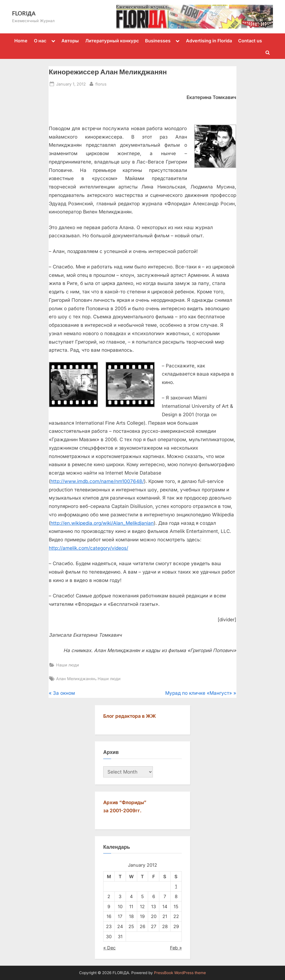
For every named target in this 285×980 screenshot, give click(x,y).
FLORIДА (24, 13)
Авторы (70, 41)
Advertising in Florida (209, 41)
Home (21, 41)
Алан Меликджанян (76, 679)
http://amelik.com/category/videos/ (89, 548)
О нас (40, 41)
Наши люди (68, 665)
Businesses (158, 41)
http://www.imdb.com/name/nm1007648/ (97, 481)
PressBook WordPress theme (180, 973)
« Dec (109, 948)
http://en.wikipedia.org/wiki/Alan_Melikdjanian (102, 523)
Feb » (176, 948)
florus (101, 83)
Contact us (250, 41)
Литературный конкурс (112, 41)
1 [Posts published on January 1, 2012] (176, 886)
